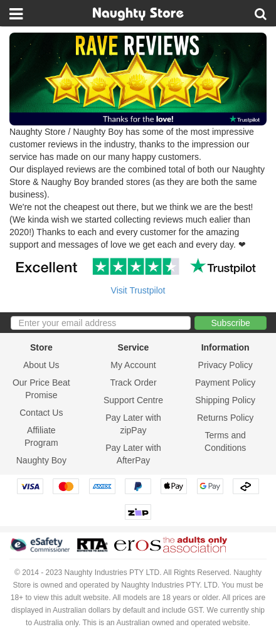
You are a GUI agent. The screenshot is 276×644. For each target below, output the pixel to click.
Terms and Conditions (225, 441)
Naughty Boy (41, 460)
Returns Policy (225, 418)
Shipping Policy (225, 400)
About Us (41, 365)
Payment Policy (225, 383)
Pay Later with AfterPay (133, 454)
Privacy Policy (226, 365)
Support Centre (133, 400)
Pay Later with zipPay (133, 424)
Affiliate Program (41, 436)
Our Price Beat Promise (41, 389)
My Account (133, 365)
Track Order (133, 383)
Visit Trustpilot (138, 290)
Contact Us (41, 413)
